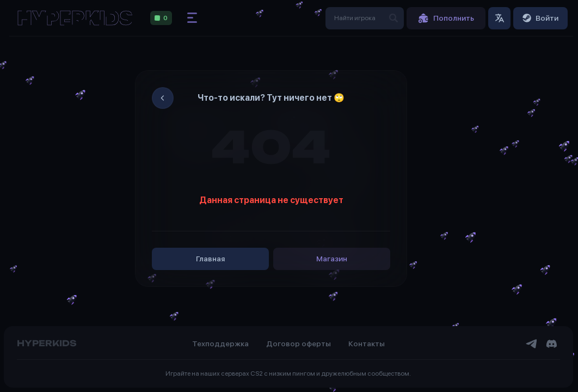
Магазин (332, 259)
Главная (210, 259)
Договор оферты (299, 344)
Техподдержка (220, 344)
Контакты (367, 344)
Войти (540, 18)
